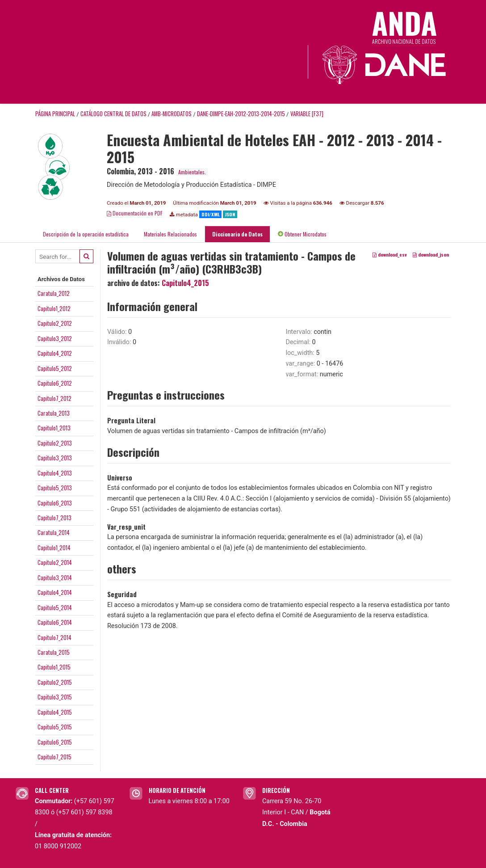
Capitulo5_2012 (55, 368)
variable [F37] (307, 114)
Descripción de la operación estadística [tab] (86, 234)
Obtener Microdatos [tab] (302, 234)
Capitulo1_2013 (54, 428)
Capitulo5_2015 (55, 727)
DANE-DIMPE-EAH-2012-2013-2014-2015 (241, 114)
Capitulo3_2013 (55, 458)
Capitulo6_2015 (55, 742)
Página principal (55, 114)
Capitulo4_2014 (55, 592)
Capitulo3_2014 (55, 577)
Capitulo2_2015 (55, 682)
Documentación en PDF (135, 213)
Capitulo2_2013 (55, 443)
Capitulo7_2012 (54, 398)
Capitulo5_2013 (55, 488)
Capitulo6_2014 (55, 622)
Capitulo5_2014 (55, 607)
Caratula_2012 (54, 293)
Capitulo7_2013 (54, 518)
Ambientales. (192, 172)
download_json (431, 254)
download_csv (390, 254)
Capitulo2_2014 (55, 562)
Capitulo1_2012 (54, 308)
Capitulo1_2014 (54, 548)
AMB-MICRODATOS (172, 114)
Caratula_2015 (54, 652)
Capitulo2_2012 (55, 323)
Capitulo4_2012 (55, 353)
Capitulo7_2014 (54, 637)
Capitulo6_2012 (55, 383)
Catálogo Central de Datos (113, 114)
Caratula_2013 (54, 413)
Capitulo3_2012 (55, 338)
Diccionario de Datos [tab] (237, 234)
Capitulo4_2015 (55, 712)
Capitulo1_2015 (54, 667)
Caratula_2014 (54, 532)
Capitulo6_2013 (55, 503)
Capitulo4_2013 (55, 473)
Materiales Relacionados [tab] (170, 234)
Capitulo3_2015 (55, 697)
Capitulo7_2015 (54, 757)
